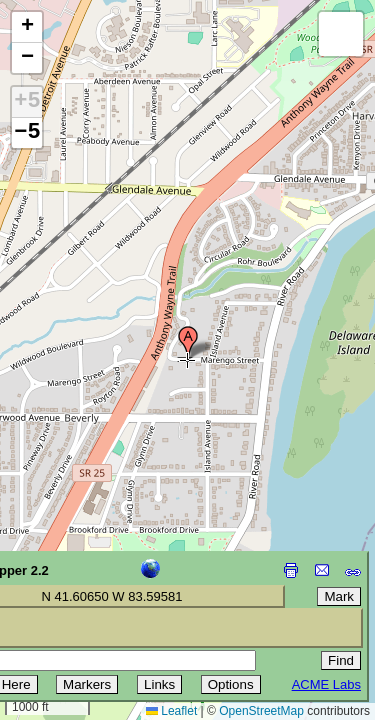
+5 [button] (27, 102)
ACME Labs (326, 684)
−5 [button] (27, 133)
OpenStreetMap (261, 711)
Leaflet (171, 711)
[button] (188, 343)
